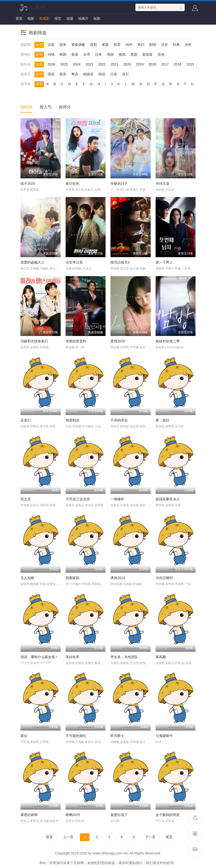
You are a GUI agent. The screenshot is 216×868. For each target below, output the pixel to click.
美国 (110, 54)
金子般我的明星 (168, 815)
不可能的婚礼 (76, 736)
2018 (152, 64)
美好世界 (72, 657)
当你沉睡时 (164, 578)
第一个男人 (164, 262)
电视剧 (44, 18)
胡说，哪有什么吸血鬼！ (39, 657)
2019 (140, 64)
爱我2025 (118, 341)
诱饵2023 (118, 578)
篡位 (24, 736)
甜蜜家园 (72, 578)
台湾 (87, 54)
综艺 (58, 18)
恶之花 (26, 499)
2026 (51, 64)
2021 (115, 64)
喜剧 (93, 45)
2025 (64, 64)
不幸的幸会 (119, 420)
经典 (176, 45)
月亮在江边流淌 (78, 499)
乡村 (188, 45)
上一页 (68, 837)
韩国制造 (72, 420)
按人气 (46, 107)
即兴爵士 (117, 736)
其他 (161, 54)
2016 (178, 64)
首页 (19, 18)
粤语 (75, 74)
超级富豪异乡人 (168, 499)
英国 (134, 54)
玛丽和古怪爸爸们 (34, 341)
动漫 (70, 18)
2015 (190, 64)
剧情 (153, 45)
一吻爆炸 (117, 499)
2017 (165, 64)
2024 (77, 64)
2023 (89, 64)
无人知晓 (27, 578)
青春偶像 (78, 45)
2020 (127, 64)
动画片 (83, 18)
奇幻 (141, 45)
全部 (39, 45)
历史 (164, 45)
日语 (114, 74)
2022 (102, 64)
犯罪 (117, 45)
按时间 (26, 107)
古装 (51, 45)
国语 (51, 74)
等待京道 (162, 184)
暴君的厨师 (29, 815)
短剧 (97, 18)
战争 (63, 45)
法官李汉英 (74, 262)
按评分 (65, 107)
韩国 (63, 54)
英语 (63, 74)
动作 (129, 45)
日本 (98, 54)
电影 (31, 18)
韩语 (102, 74)
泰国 (122, 54)
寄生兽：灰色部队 (124, 657)
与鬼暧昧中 (164, 736)
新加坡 (147, 54)
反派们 (26, 420)
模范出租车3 (120, 262)
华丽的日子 (119, 184)
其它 (126, 74)
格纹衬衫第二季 (168, 341)
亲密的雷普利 (76, 341)
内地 (51, 54)
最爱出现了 (119, 815)
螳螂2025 (73, 815)
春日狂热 (72, 184)
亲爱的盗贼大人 (33, 262)
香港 (75, 54)
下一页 (150, 837)
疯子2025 (28, 184)
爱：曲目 (162, 420)
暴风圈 (161, 657)
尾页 (169, 837)
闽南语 (88, 74)
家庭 (105, 45)
